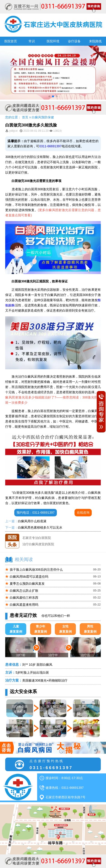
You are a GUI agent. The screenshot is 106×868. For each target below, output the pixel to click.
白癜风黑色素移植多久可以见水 (40, 527)
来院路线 (95, 41)
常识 (32, 41)
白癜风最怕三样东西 (24, 598)
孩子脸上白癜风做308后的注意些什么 (36, 570)
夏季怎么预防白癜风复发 (27, 584)
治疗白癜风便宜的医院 (38, 546)
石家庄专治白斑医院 (37, 540)
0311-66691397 (50, 146)
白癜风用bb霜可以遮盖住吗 (29, 577)
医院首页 (11, 41)
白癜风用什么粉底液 (32, 521)
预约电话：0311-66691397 (36, 513)
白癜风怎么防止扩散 (24, 591)
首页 (25, 117)
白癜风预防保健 (43, 117)
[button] (49, 96)
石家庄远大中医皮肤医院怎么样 (45, 534)
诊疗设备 (74, 41)
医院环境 (53, 41)
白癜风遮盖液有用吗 (24, 605)
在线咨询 (83, 513)
